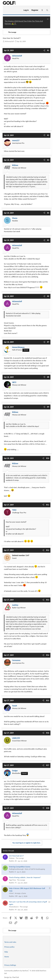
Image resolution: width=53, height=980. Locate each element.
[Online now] (10, 387)
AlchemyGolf (9, 41)
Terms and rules (10, 942)
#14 (48, 655)
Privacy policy (9, 947)
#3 (48, 160)
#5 (48, 240)
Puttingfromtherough (16, 869)
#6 (48, 296)
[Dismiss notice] (47, 19)
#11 (48, 505)
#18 (48, 808)
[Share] (44, 50)
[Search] (47, 10)
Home (7, 957)
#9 (48, 407)
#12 (48, 550)
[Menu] (6, 10)
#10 (48, 458)
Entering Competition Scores (20, 867)
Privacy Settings (10, 965)
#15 (48, 700)
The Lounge (20, 858)
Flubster (12, 858)
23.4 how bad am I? (16, 856)
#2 (48, 135)
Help (6, 952)
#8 (48, 377)
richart (11, 893)
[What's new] (42, 10)
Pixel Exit (16, 977)
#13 (48, 600)
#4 (48, 213)
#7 (48, 342)
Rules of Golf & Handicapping (35, 869)
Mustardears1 (14, 907)
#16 (48, 733)
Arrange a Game (20, 893)
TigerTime (12, 880)
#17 (48, 765)
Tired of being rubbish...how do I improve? (25, 877)
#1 (48, 50)
